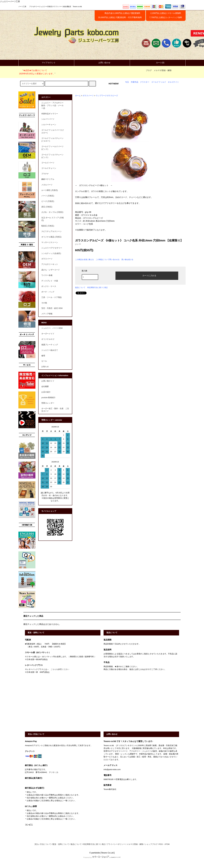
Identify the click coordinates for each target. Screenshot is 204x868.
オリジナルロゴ (48, 339)
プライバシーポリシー (116, 844)
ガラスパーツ (88, 96)
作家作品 (135, 82)
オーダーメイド (48, 334)
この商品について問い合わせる (108, 260)
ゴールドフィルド (159, 82)
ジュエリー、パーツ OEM (52, 328)
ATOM (167, 844)
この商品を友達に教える (84, 260)
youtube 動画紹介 (48, 398)
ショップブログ (151, 844)
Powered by (102, 857)
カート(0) (158, 63)
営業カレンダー (48, 403)
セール (44, 361)
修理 (43, 356)
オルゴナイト (173, 82)
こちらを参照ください (60, 669)
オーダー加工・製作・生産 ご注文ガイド (55, 410)
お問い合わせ (102, 63)
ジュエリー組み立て (50, 350)
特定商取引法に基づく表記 (97, 287)
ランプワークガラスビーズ (107, 96)
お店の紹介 (46, 392)
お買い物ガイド (48, 381)
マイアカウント (46, 63)
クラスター (145, 82)
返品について (80, 287)
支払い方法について (43, 844)
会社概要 (45, 387)
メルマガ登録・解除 (163, 70)
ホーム (78, 96)
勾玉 (127, 82)
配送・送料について (61, 844)
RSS (161, 844)
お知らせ (45, 367)
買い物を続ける (127, 260)
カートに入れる (147, 275)
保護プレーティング (50, 345)
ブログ (149, 70)
